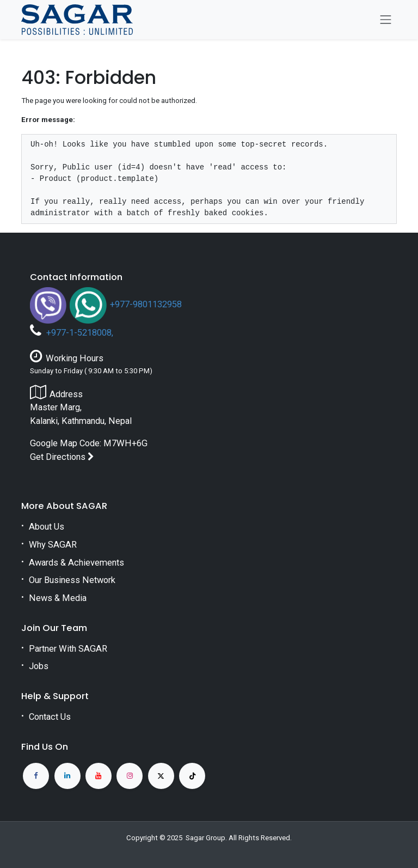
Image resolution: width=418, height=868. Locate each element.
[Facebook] (36, 776)
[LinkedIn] (67, 776)
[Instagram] (130, 776)
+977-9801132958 (146, 304)
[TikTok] (192, 776)
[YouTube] (99, 776)
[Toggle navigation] (386, 20)
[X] (161, 776)
